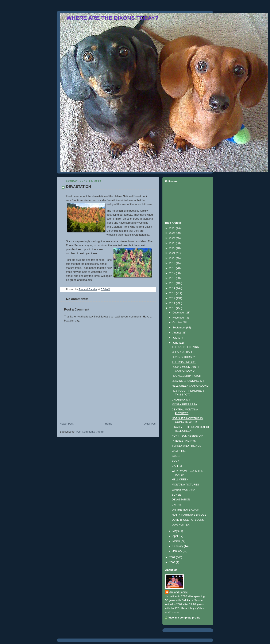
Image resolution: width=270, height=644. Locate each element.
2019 (173, 263)
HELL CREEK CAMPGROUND (190, 386)
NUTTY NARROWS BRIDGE (189, 515)
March (177, 541)
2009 (173, 557)
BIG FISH (178, 466)
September (179, 328)
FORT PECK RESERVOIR (188, 436)
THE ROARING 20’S (184, 362)
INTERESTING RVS (184, 441)
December (179, 313)
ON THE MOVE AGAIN (186, 510)
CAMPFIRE (179, 451)
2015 (173, 283)
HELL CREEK (180, 480)
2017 (173, 273)
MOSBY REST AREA (184, 405)
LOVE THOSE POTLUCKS (188, 520)
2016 (173, 278)
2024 (173, 238)
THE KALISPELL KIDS (185, 347)
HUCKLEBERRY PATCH (187, 376)
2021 (173, 253)
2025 (173, 233)
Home (109, 424)
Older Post (150, 424)
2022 (173, 248)
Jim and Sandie (179, 592)
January (178, 551)
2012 (173, 298)
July (175, 338)
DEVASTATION (181, 500)
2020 (173, 258)
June (176, 343)
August (177, 333)
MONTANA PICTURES (186, 485)
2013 (173, 293)
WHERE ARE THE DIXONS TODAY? (112, 18)
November (179, 318)
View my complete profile (184, 618)
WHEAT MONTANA (184, 490)
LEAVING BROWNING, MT (188, 381)
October (178, 323)
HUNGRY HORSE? (184, 357)
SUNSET (177, 495)
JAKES (176, 456)
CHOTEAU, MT (181, 400)
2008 (173, 562)
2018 (173, 268)
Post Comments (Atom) (90, 432)
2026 (173, 228)
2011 (173, 303)
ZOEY (175, 461)
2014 (173, 288)
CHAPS (176, 505)
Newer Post (67, 424)
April (176, 536)
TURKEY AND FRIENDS (187, 446)
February (178, 546)
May (175, 531)
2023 (173, 243)
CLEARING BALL (182, 352)
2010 (173, 308)
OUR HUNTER (181, 525)
